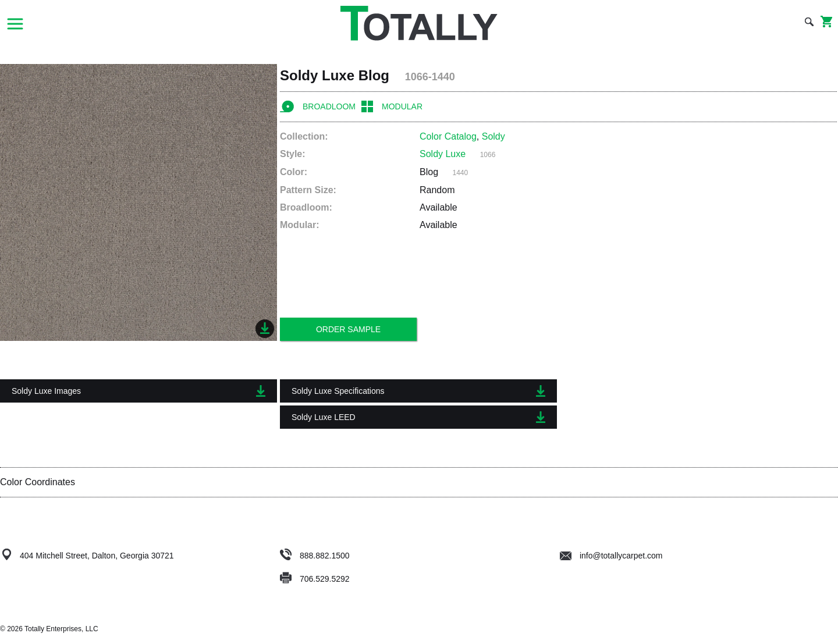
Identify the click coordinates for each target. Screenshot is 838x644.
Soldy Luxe (443, 154)
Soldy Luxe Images (139, 391)
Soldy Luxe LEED (418, 417)
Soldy (493, 136)
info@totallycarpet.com (611, 556)
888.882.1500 (325, 556)
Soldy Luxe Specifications (418, 391)
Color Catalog (448, 136)
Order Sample (348, 329)
